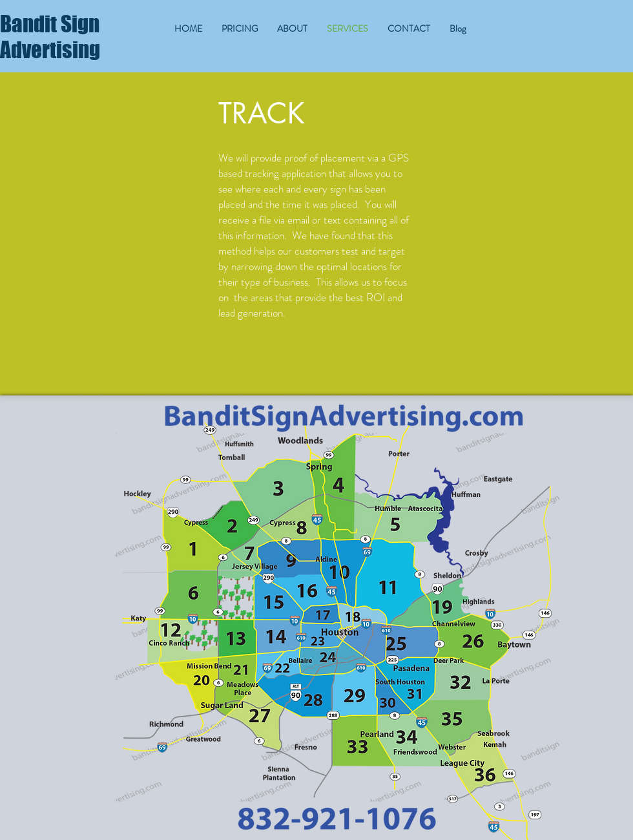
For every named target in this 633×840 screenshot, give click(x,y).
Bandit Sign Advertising (50, 37)
